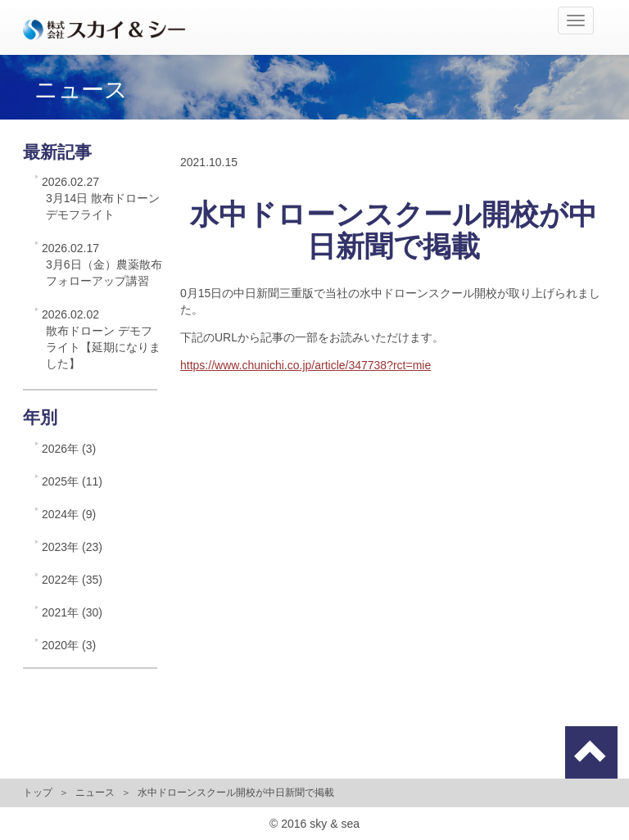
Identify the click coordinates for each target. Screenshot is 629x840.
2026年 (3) (69, 449)
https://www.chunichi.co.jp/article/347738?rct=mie (305, 365)
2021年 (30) (72, 612)
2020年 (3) (69, 645)
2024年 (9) (69, 514)
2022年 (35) (72, 580)
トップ (38, 793)
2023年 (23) (72, 547)
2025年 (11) (72, 481)
